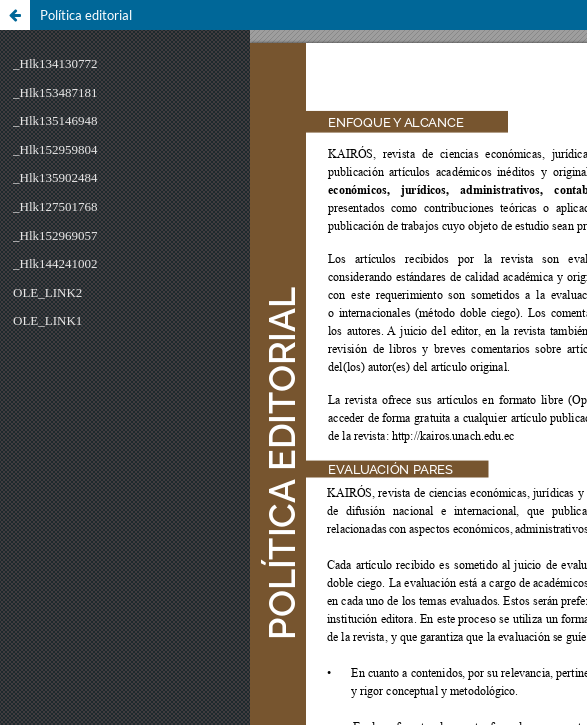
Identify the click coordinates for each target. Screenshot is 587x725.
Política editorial (86, 15)
